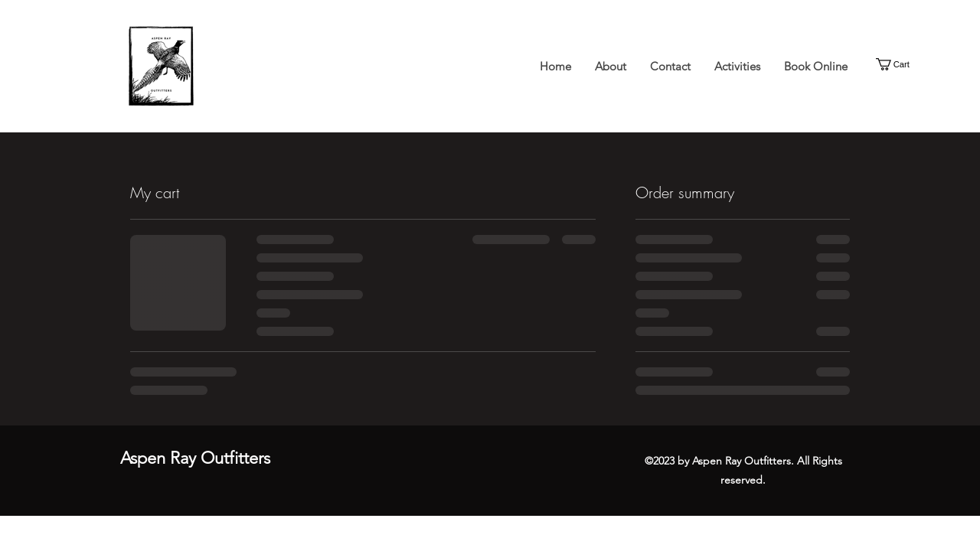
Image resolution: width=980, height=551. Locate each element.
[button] (900, 64)
